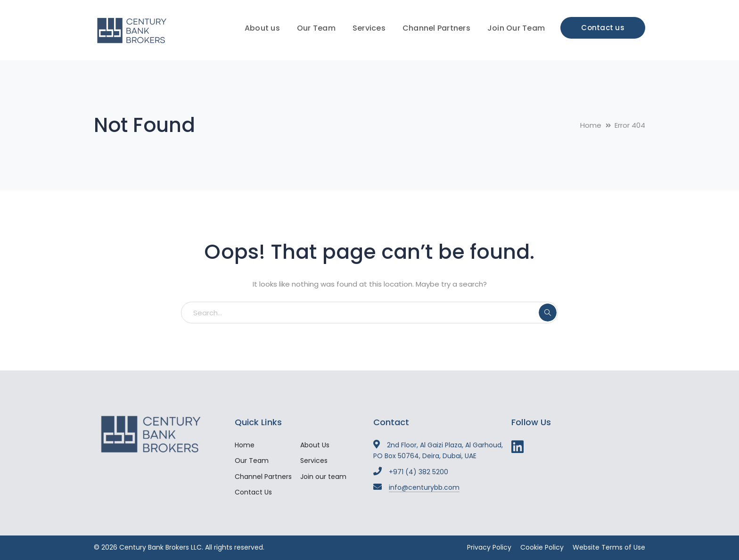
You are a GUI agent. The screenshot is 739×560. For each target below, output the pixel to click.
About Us (315, 445)
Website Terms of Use (609, 547)
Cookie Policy (542, 547)
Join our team (323, 477)
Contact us (603, 28)
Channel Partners (263, 477)
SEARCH (548, 313)
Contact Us (253, 492)
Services (314, 461)
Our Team (252, 461)
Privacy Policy (489, 547)
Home (591, 125)
